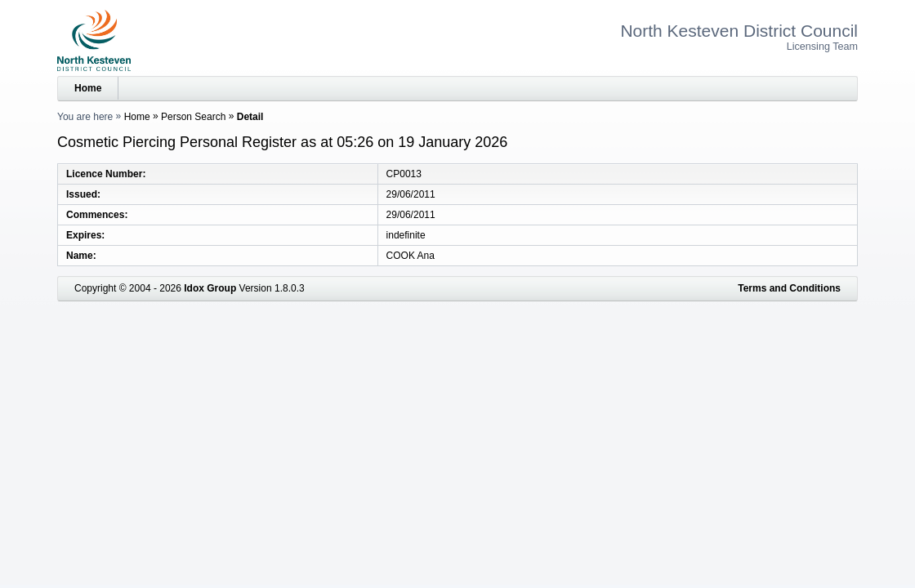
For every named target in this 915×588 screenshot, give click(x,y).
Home (88, 88)
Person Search (193, 117)
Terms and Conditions (789, 288)
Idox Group (210, 288)
